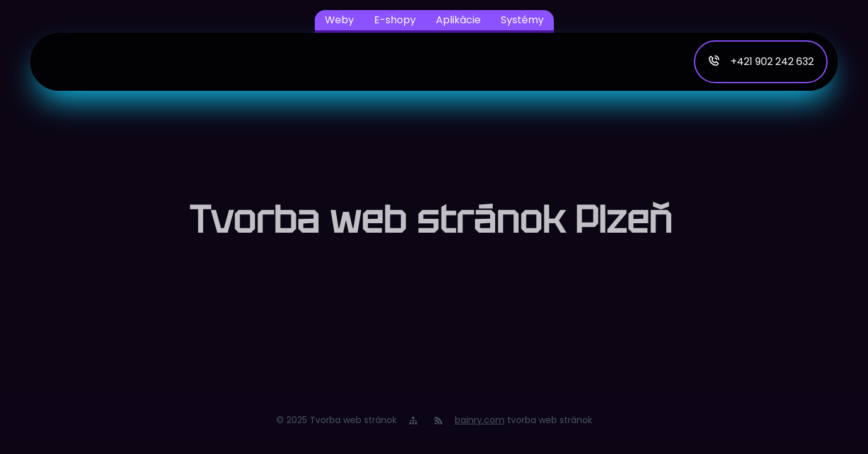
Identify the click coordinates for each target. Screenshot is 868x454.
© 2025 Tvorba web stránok (337, 420)
